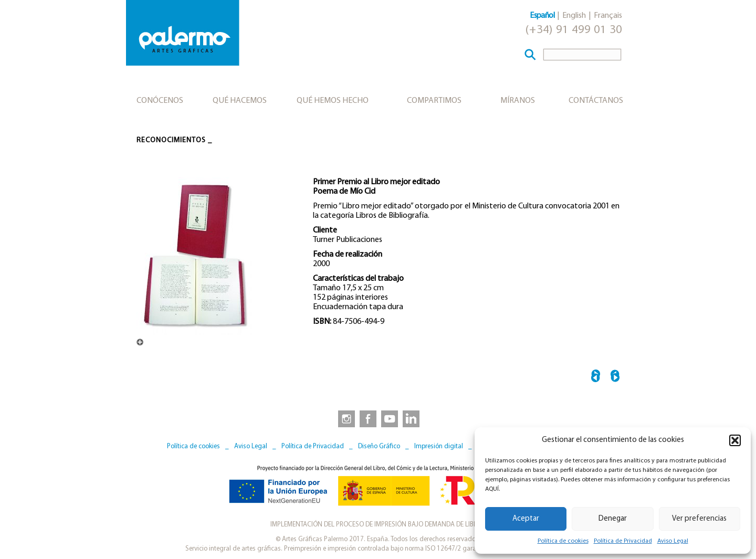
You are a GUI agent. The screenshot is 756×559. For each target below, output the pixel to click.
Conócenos (160, 101)
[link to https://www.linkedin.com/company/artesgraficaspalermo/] (412, 418)
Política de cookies (563, 541)
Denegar (613, 519)
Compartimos (434, 101)
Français (608, 16)
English (574, 16)
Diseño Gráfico (379, 446)
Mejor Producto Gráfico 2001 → (615, 378)
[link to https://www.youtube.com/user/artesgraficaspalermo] (390, 418)
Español (542, 16)
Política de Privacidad (623, 541)
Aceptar (526, 519)
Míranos (518, 101)
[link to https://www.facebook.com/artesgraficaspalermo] (367, 418)
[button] (735, 440)
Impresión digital (439, 446)
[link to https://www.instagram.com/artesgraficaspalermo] (344, 418)
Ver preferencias (699, 519)
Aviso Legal (673, 541)
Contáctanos (596, 101)
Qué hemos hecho (333, 101)
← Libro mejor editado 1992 (596, 378)
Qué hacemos (240, 101)
